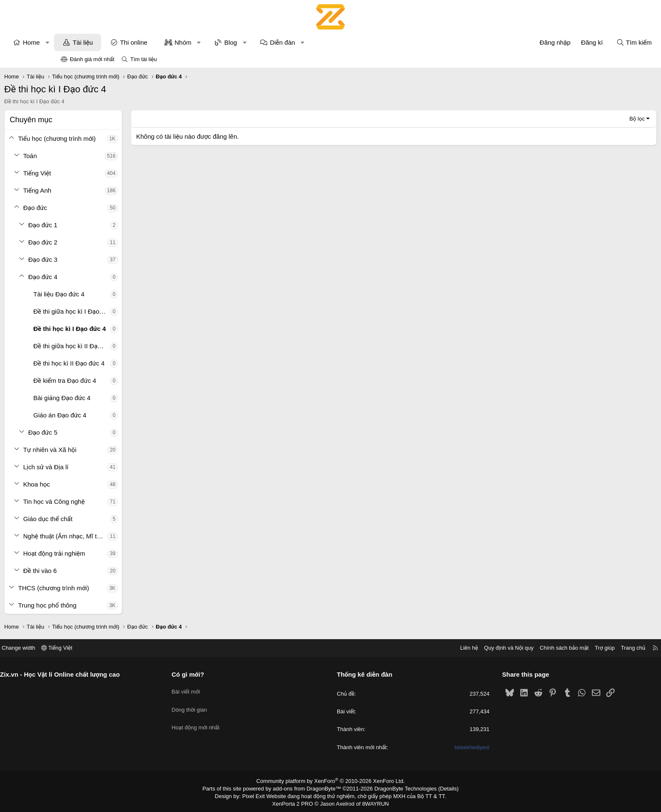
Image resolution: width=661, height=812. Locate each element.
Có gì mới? (219, 674)
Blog (287, 42)
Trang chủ (570, 648)
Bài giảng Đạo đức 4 (118, 398)
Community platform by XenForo (331, 781)
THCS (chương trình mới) (110, 588)
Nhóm (239, 42)
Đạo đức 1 (99, 225)
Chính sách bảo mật (501, 648)
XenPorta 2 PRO (295, 802)
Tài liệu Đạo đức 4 (115, 294)
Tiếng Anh (94, 190)
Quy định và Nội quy (446, 648)
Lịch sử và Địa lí (102, 467)
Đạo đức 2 (99, 242)
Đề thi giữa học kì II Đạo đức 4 (128, 346)
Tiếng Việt (94, 173)
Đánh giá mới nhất (92, 59)
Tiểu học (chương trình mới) (113, 138)
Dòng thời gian (221, 704)
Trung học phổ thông (104, 605)
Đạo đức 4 (99, 277)
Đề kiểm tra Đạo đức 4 (121, 380)
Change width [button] (81, 648)
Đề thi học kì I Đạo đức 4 (126, 329)
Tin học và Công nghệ (110, 501)
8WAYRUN (372, 802)
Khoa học (93, 484)
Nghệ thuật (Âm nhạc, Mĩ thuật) (122, 536)
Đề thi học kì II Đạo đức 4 (125, 363)
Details (439, 788)
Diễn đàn (339, 42)
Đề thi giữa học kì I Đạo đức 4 (128, 311)
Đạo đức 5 (99, 432)
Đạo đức (92, 208)
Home (88, 42)
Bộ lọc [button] (581, 119)
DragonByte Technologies (400, 788)
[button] (104, 42)
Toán (87, 156)
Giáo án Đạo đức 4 (116, 415)
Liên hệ (406, 648)
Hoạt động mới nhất (227, 719)
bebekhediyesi (440, 747)
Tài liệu (139, 42)
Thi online (190, 42)
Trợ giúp (542, 648)
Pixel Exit (259, 795)
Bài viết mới (217, 689)
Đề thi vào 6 (97, 571)
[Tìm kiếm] (578, 42)
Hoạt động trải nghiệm (111, 553)
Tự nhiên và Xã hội (106, 450)
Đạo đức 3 (99, 259)
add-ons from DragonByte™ (309, 788)
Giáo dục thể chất (104, 519)
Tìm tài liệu (144, 59)
